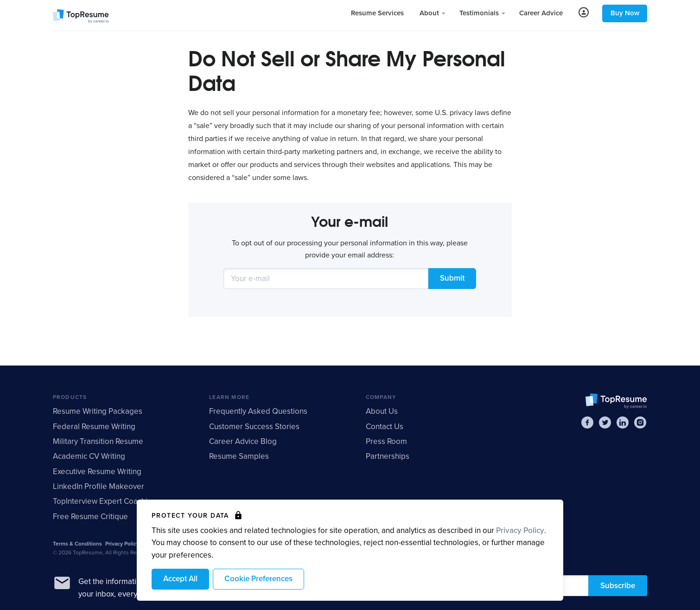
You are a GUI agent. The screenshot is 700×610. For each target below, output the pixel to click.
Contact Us (385, 427)
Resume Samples (239, 456)
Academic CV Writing (89, 456)
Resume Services (377, 13)
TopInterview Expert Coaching (105, 501)
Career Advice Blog (243, 441)
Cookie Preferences (258, 579)
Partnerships (388, 456)
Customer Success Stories (254, 427)
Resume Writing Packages (98, 411)
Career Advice (541, 13)
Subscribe (618, 586)
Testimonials (480, 13)
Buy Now (625, 13)
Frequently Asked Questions (258, 411)
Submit (452, 278)
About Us (382, 411)
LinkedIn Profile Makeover (99, 486)
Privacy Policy (520, 530)
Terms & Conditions (77, 544)
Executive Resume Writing (97, 472)
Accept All (180, 579)
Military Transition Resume (98, 441)
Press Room (386, 441)
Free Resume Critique (90, 517)
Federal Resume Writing (94, 427)
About (430, 13)
